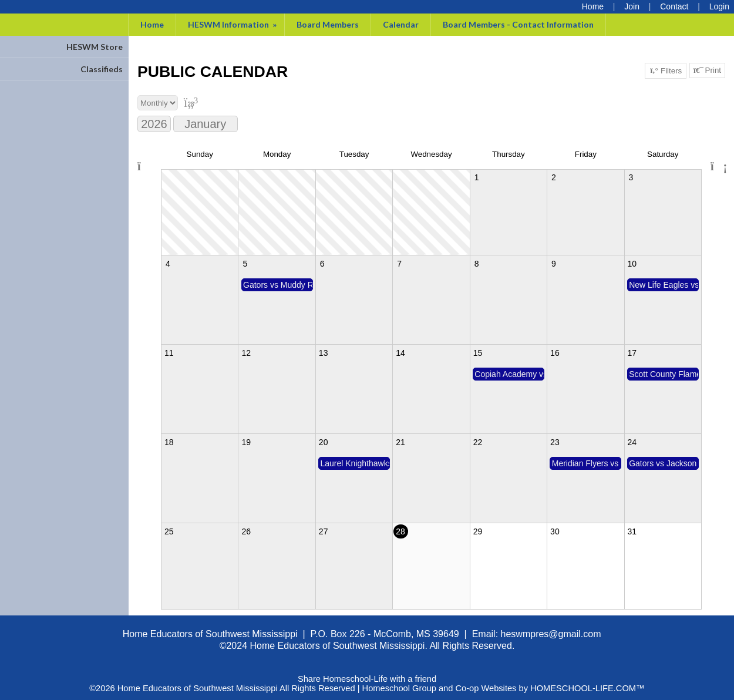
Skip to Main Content (367, 669)
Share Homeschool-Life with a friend (367, 679)
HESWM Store (95, 47)
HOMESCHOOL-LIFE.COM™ (587, 688)
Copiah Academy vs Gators (509, 374)
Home (152, 24)
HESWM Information (233, 24)
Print (707, 70)
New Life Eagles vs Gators (664, 285)
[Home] (593, 6)
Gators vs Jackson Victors (664, 463)
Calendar (401, 24)
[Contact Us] (674, 6)
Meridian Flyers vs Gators (587, 463)
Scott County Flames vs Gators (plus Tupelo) (664, 374)
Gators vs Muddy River (278, 285)
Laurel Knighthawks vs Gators (355, 463)
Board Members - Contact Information (518, 24)
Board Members (328, 24)
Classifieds (102, 69)
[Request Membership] (632, 6)
